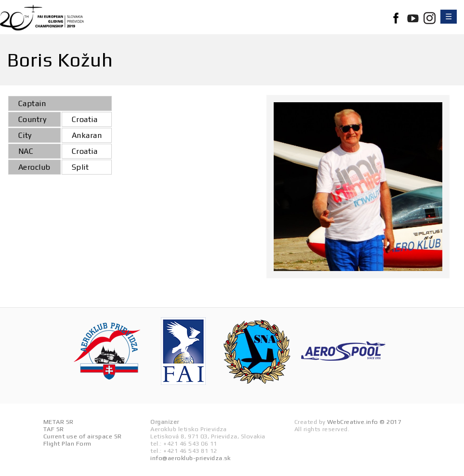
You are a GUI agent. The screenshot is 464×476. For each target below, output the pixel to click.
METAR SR (59, 422)
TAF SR (54, 429)
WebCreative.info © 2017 (364, 422)
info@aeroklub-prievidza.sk (190, 458)
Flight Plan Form (67, 443)
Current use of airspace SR (82, 436)
